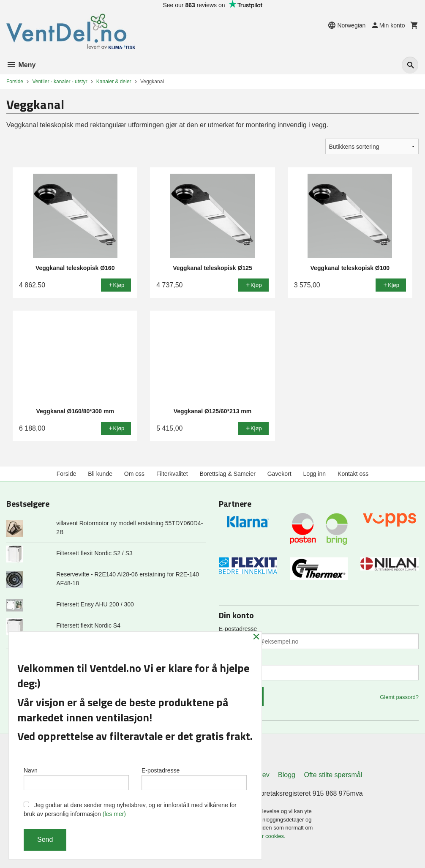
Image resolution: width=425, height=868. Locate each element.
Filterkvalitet (172, 474)
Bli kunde (100, 474)
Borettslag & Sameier (228, 474)
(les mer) (114, 814)
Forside (15, 82)
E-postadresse (238, 629)
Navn (76, 778)
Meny (21, 65)
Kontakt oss (353, 474)
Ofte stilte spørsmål (333, 775)
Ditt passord (235, 660)
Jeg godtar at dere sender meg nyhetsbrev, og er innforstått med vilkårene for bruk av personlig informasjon (130, 809)
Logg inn (314, 474)
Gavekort (279, 474)
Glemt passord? (399, 697)
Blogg (287, 775)
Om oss (134, 474)
